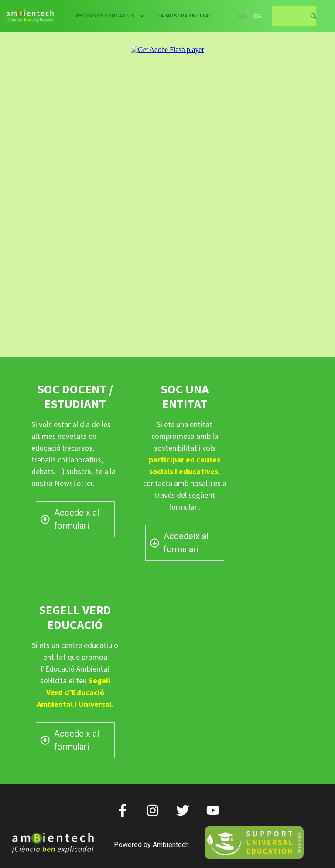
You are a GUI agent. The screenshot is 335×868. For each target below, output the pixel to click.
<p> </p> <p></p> (167, 189)
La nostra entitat (185, 16)
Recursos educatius (110, 16)
